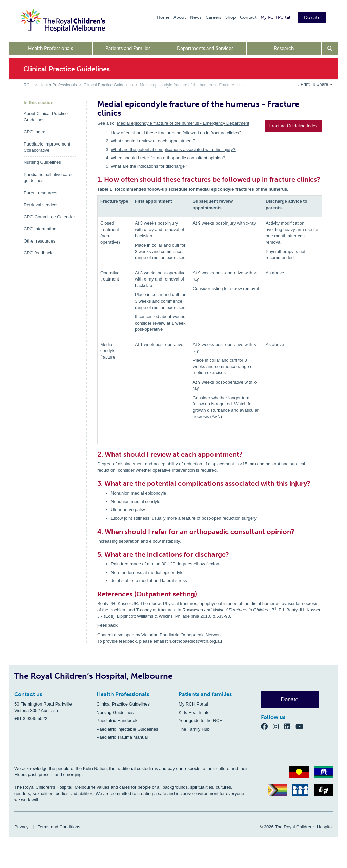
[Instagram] (279, 726)
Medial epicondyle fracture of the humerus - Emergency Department (183, 123)
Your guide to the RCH (201, 721)
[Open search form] (330, 49)
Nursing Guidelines (42, 162)
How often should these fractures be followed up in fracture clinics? (176, 133)
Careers (213, 17)
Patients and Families (128, 48)
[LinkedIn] (290, 726)
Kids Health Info (194, 712)
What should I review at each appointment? (153, 141)
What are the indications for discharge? (149, 166)
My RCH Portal (275, 17)
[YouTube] (301, 726)
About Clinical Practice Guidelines (46, 117)
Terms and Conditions (59, 827)
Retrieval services (41, 205)
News (196, 17)
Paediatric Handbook (117, 721)
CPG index (34, 132)
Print (304, 84)
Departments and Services (205, 48)
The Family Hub (194, 729)
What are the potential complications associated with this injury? (173, 149)
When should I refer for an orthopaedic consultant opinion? (168, 158)
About (180, 17)
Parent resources (40, 193)
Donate (312, 17)
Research (284, 48)
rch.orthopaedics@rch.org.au (193, 641)
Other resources (39, 241)
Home (163, 17)
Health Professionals (50, 48)
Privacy (22, 827)
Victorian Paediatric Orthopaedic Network (182, 635)
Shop (231, 17)
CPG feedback (38, 253)
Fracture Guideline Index (293, 126)
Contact (248, 17)
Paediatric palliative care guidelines (48, 178)
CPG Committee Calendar (49, 217)
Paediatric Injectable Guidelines (127, 729)
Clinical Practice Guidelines (108, 85)
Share (323, 84)
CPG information (40, 229)
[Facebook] (267, 726)
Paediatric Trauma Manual (122, 737)
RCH (28, 85)
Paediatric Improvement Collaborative (47, 147)
